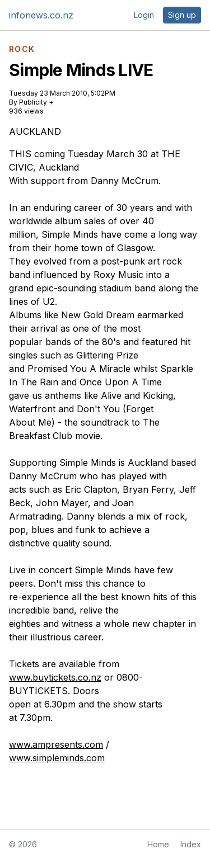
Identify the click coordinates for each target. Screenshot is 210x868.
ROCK (22, 49)
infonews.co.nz (41, 15)
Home (158, 844)
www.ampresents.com (56, 744)
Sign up (182, 15)
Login (144, 15)
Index (191, 844)
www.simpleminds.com (57, 758)
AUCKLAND (35, 131)
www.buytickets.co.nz (55, 677)
